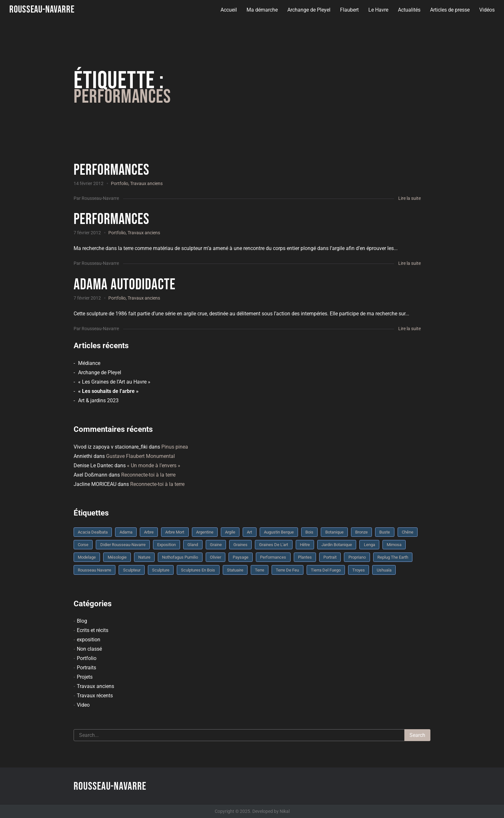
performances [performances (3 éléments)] (273, 557)
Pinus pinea (175, 447)
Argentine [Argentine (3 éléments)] (205, 532)
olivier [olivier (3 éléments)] (216, 557)
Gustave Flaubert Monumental (140, 456)
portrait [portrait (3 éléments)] (330, 557)
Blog (82, 621)
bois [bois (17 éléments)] (309, 532)
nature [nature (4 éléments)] (144, 557)
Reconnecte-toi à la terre (148, 475)
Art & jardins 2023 (98, 400)
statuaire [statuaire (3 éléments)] (235, 570)
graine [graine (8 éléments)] (216, 545)
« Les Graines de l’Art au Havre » (114, 382)
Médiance (89, 363)
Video (83, 705)
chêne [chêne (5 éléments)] (408, 532)
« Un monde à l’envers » (154, 465)
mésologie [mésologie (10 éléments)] (117, 557)
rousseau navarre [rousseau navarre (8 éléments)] (94, 570)
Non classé (89, 649)
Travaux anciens (146, 183)
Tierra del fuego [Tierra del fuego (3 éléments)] (326, 570)
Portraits (86, 668)
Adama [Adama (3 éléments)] (126, 532)
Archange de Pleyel (309, 10)
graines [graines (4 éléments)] (240, 545)
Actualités (409, 10)
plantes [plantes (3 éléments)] (305, 557)
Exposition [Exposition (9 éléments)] (166, 545)
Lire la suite (410, 198)
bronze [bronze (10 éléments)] (361, 532)
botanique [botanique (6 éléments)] (334, 532)
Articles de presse (450, 10)
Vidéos (487, 10)
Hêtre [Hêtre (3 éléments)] (305, 545)
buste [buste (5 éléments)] (385, 532)
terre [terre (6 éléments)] (260, 570)
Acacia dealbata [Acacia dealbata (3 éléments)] (93, 532)
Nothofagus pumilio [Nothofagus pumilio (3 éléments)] (180, 557)
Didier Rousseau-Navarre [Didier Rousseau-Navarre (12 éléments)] (123, 545)
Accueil (228, 10)
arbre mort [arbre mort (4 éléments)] (175, 532)
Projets (85, 677)
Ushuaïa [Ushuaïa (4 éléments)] (384, 570)
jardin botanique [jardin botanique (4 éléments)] (337, 545)
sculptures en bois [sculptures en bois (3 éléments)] (198, 570)
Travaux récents (95, 696)
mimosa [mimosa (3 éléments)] (394, 545)
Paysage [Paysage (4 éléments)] (241, 557)
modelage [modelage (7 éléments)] (87, 557)
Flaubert (349, 10)
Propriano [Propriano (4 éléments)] (357, 557)
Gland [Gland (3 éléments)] (193, 545)
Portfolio (120, 183)
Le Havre (378, 10)
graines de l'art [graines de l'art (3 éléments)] (274, 545)
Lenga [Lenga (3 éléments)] (369, 545)
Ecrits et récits (93, 630)
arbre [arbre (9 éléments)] (149, 532)
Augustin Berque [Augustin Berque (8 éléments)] (279, 532)
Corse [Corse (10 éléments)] (83, 545)
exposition (89, 640)
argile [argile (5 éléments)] (230, 532)
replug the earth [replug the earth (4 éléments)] (393, 557)
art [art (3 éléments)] (249, 532)
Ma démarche (262, 10)
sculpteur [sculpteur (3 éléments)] (132, 570)
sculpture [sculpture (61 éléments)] (161, 570)
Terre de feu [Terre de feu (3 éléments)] (287, 570)
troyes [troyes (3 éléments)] (359, 570)
